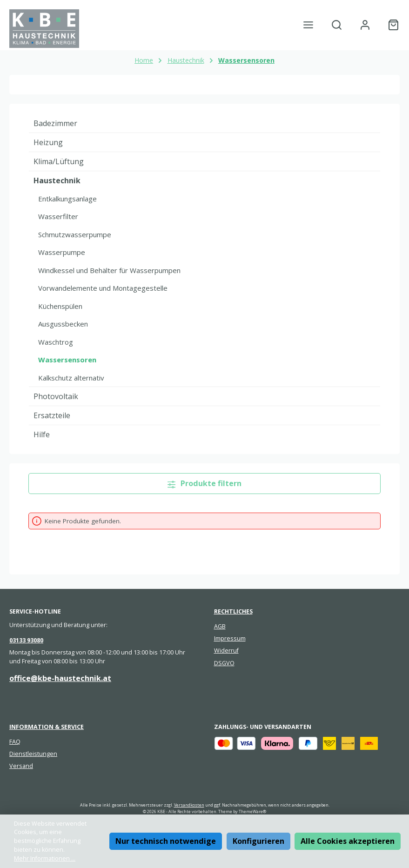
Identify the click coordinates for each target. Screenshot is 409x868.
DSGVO (224, 663)
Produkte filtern (205, 483)
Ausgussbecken (63, 324)
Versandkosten (189, 805)
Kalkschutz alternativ (71, 378)
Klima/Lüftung (59, 161)
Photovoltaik (56, 396)
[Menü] (308, 25)
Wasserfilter (58, 216)
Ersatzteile (52, 415)
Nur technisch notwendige (166, 841)
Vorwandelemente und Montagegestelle (103, 288)
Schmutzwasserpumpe (75, 234)
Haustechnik (57, 180)
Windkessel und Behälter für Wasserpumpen (109, 270)
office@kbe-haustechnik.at (60, 678)
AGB (220, 626)
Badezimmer (55, 123)
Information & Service (47, 727)
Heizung (48, 142)
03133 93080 (26, 640)
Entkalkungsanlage (67, 199)
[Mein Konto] (365, 25)
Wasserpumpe (62, 252)
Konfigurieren (258, 841)
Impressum (230, 638)
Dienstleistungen (33, 754)
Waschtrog (56, 342)
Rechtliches (233, 611)
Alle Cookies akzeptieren (348, 841)
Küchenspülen (60, 306)
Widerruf (226, 651)
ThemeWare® (252, 811)
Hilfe (42, 434)
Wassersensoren (67, 360)
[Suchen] (337, 25)
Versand (21, 766)
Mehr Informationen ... (45, 858)
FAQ (15, 742)
